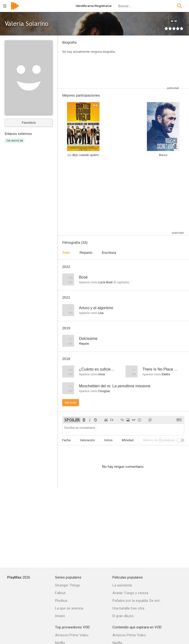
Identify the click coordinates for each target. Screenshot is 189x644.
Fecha (66, 440)
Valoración (87, 440)
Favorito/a (29, 123)
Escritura (109, 252)
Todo (66, 252)
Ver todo (71, 403)
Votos (108, 440)
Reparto (86, 252)
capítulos (121, 282)
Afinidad (128, 440)
